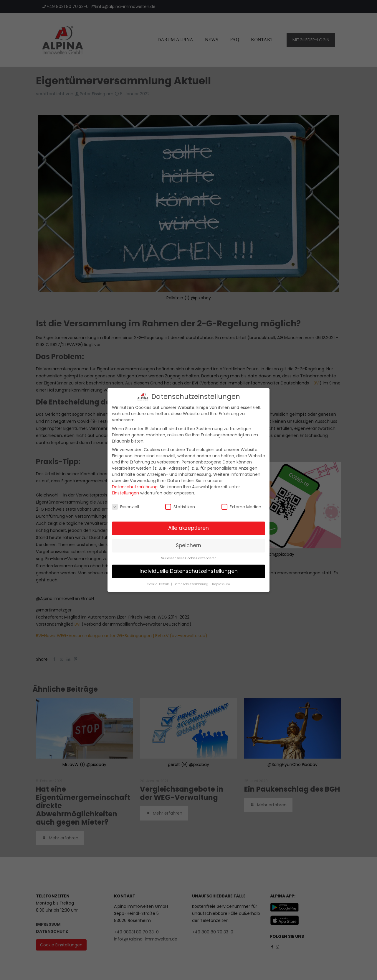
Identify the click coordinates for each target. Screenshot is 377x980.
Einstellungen (125, 490)
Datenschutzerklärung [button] (191, 582)
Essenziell (125, 504)
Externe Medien (241, 504)
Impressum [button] (221, 582)
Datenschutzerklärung (135, 484)
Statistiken (180, 504)
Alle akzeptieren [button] (188, 525)
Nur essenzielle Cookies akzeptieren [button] (189, 556)
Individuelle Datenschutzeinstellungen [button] (189, 568)
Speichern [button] (188, 543)
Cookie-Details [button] (159, 582)
